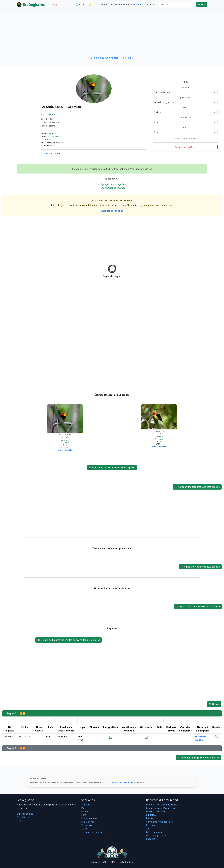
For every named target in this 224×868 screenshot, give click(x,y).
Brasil (65, 445)
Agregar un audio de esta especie (200, 567)
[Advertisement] (112, 33)
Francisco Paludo (65, 450)
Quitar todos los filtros (185, 147)
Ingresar (150, 5)
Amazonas (65, 442)
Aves (49, 140)
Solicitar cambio (51, 154)
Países (149, 818)
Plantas (85, 808)
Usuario (185, 87)
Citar (19, 821)
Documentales (89, 818)
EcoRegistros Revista (157, 811)
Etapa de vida (185, 117)
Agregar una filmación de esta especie (198, 607)
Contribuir (137, 5)
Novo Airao (65, 440)
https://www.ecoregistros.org (122, 782)
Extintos (150, 825)
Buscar (202, 4)
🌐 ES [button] (79, 5)
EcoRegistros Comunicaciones (162, 805)
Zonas (149, 829)
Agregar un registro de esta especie (199, 758)
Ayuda (85, 829)
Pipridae (52, 134)
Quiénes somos (25, 814)
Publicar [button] (106, 5)
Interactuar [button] (121, 5)
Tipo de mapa (185, 97)
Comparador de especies (159, 822)
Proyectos (86, 825)
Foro (84, 815)
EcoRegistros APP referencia (161, 808)
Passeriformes (54, 137)
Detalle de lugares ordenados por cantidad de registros (69, 640)
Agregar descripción (112, 211)
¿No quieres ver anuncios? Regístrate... (112, 58)
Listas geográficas (156, 832)
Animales (86, 805)
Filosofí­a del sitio (25, 817)
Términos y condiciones (94, 832)
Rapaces (151, 839)
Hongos (85, 811)
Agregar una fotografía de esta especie (197, 487)
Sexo (185, 107)
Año (185, 127)
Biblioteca (151, 815)
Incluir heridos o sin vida (187, 138)
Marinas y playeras (156, 835)
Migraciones (88, 822)
